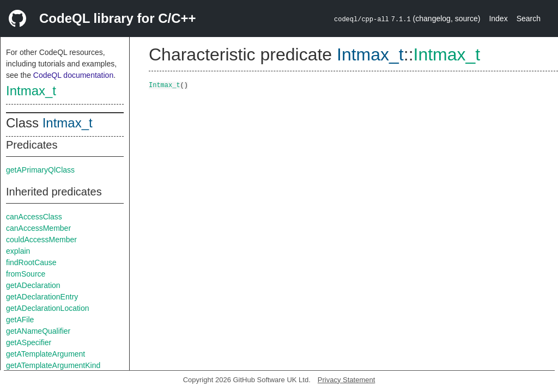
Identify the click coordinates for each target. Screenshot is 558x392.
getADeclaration (33, 285)
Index (498, 19)
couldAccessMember (41, 240)
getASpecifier (29, 342)
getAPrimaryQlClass (40, 170)
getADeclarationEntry (42, 297)
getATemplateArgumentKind (53, 365)
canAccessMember (38, 228)
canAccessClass (34, 217)
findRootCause (31, 262)
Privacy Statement (347, 380)
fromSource (26, 274)
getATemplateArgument (46, 354)
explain (18, 251)
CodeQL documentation (73, 75)
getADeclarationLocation (48, 308)
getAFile (20, 320)
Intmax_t (31, 91)
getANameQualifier (38, 331)
